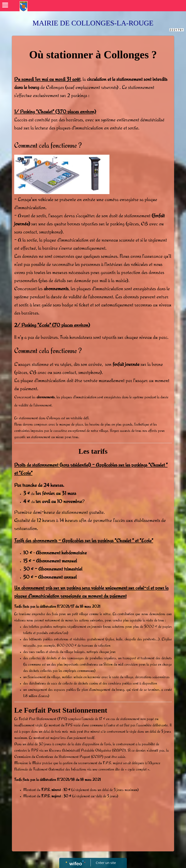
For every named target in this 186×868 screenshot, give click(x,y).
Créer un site (106, 863)
